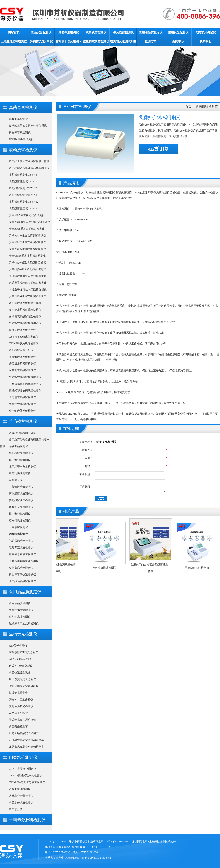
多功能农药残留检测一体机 (25, 303)
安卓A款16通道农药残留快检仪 (27, 249)
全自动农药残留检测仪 (22, 411)
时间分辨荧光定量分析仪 (24, 686)
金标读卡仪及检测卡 (69, 41)
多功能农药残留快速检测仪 (25, 377)
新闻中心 (178, 41)
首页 (188, 107)
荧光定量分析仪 (18, 713)
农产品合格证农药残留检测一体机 (29, 161)
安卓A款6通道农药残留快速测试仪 (30, 222)
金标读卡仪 (16, 480)
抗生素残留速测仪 (20, 460)
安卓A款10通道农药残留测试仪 (27, 235)
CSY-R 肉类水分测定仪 (23, 769)
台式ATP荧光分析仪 (21, 666)
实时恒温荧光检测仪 (21, 706)
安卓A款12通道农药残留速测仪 (27, 242)
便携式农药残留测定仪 (22, 330)
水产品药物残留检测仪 (22, 581)
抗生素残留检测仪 (20, 514)
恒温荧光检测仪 (18, 693)
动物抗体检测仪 (18, 534)
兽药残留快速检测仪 (21, 453)
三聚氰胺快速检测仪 (21, 487)
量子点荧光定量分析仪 (22, 679)
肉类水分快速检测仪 (21, 803)
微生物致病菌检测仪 (96, 41)
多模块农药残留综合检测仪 (25, 316)
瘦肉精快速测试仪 (20, 473)
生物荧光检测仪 (178, 32)
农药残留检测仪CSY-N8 (23, 188)
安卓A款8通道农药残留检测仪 (27, 229)
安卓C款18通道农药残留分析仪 (27, 262)
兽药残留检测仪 (123, 32)
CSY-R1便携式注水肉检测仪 (26, 776)
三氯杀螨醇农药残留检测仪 (25, 384)
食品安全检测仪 (41, 32)
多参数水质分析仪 (41, 41)
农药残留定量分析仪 (21, 350)
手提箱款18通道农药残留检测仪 (28, 276)
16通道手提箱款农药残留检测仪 (28, 283)
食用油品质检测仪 (20, 603)
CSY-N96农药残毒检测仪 (24, 343)
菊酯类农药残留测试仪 (22, 370)
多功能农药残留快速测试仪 (25, 323)
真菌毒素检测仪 (69, 32)
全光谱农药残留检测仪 (22, 397)
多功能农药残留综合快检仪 (25, 310)
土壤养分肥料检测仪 (14, 41)
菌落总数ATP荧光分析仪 (23, 652)
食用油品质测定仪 (151, 32)
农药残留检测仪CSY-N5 (23, 181)
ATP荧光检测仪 (18, 646)
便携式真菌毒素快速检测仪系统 (28, 126)
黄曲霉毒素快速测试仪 (22, 575)
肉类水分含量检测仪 (21, 796)
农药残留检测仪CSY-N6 (23, 175)
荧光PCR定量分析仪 (21, 700)
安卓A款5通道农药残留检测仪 (27, 215)
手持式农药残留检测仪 (22, 404)
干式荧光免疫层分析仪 (22, 720)
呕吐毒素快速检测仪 (21, 548)
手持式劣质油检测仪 (21, 610)
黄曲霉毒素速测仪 (20, 132)
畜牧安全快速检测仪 (21, 507)
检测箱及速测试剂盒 (123, 41)
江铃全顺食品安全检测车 (24, 733)
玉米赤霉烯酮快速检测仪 (24, 561)
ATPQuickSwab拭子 (20, 659)
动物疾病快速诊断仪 (21, 568)
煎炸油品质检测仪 (20, 617)
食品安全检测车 (18, 727)
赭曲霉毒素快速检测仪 (22, 554)
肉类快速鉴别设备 (20, 673)
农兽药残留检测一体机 (22, 433)
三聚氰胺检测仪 (18, 527)
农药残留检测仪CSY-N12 (24, 202)
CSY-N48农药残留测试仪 (24, 337)
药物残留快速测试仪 (21, 494)
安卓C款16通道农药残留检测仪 (27, 256)
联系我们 (205, 41)
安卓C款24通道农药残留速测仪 (27, 269)
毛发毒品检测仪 (18, 446)
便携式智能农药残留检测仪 (25, 391)
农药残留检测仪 (96, 32)
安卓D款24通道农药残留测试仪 (27, 296)
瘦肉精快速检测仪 (20, 521)
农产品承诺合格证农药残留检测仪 (29, 168)
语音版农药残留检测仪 (22, 364)
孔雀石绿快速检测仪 (21, 541)
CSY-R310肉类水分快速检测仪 (27, 782)
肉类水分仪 (16, 809)
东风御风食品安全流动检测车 (26, 747)
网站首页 (14, 32)
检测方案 (151, 41)
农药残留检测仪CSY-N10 (24, 195)
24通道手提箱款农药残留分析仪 (28, 289)
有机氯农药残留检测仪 (22, 357)
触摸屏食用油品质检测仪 (24, 624)
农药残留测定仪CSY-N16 (24, 208)
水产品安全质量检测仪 (22, 467)
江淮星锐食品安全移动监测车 (26, 740)
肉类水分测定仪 (206, 32)
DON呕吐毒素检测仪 (21, 139)
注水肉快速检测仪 (20, 789)
